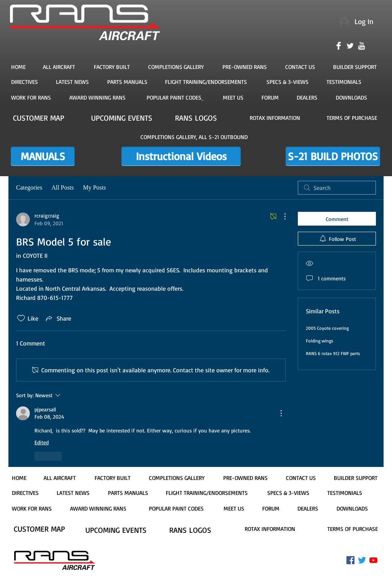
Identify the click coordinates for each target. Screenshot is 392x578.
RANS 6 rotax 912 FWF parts (333, 353)
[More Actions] (281, 216)
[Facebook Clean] (339, 46)
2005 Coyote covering (327, 328)
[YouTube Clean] (362, 46)
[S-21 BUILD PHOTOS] (333, 156)
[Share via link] (58, 318)
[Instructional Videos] (181, 156)
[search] (337, 188)
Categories (29, 187)
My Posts (95, 187)
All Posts (62, 187)
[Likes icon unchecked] (21, 318)
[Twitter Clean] (350, 46)
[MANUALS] (43, 156)
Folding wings (319, 341)
